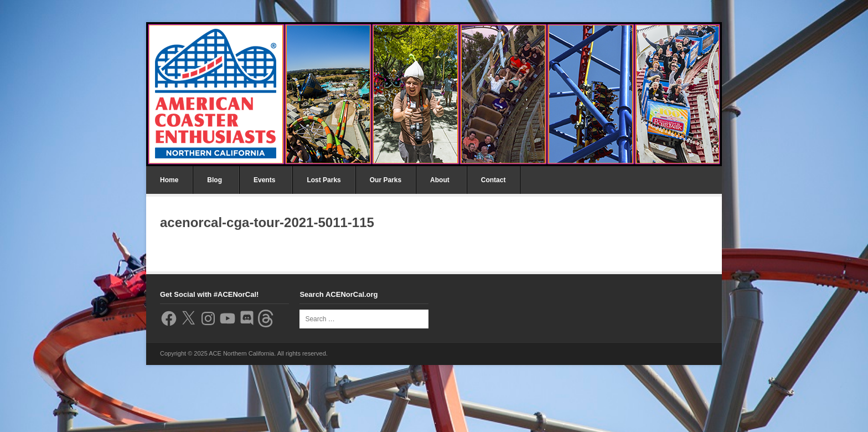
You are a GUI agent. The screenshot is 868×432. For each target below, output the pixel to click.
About (440, 180)
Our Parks (386, 180)
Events (264, 180)
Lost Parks (324, 180)
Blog (215, 180)
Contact (494, 180)
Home (169, 180)
